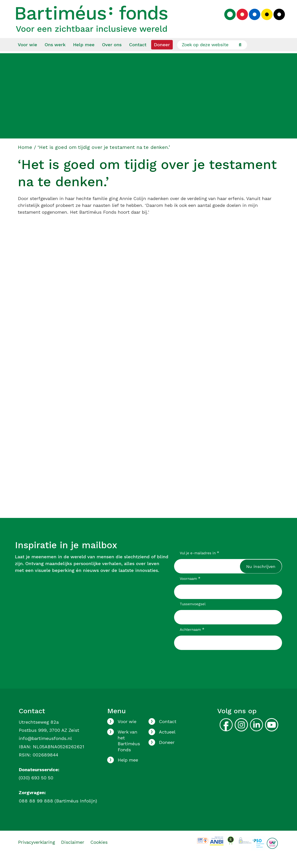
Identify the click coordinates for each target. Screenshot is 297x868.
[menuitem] (27, 55)
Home (25, 158)
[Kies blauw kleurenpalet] (252, 20)
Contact (138, 55)
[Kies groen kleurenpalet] (227, 20)
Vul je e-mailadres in (200, 563)
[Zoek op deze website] (212, 55)
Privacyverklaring (36, 853)
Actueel (167, 742)
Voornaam (190, 589)
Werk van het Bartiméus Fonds (129, 751)
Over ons (112, 55)
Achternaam (192, 640)
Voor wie (27, 55)
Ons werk (55, 55)
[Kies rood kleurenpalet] (239, 20)
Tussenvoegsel (193, 614)
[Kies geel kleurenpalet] (264, 20)
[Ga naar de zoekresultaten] (240, 55)
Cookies (99, 853)
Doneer (162, 55)
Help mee (84, 55)
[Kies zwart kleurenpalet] (276, 20)
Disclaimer (73, 853)
